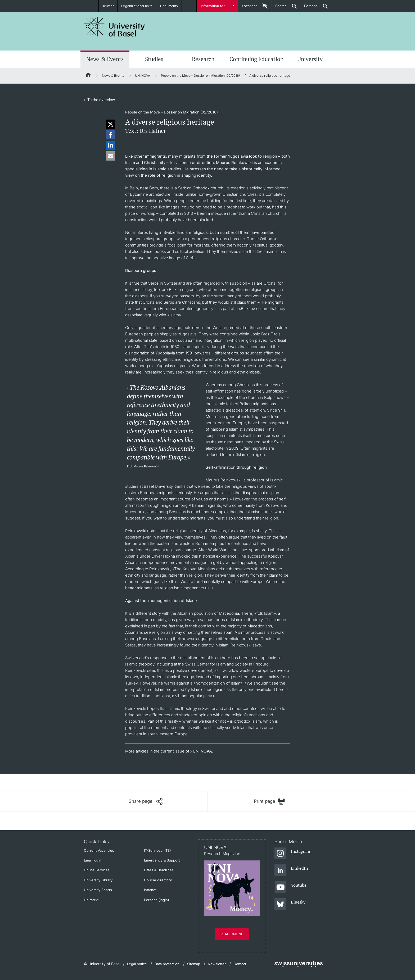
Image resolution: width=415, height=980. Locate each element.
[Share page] (146, 801)
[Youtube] (290, 887)
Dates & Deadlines (159, 870)
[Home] (88, 76)
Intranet (150, 890)
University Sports (98, 890)
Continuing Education (256, 59)
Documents (170, 6)
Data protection (167, 964)
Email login (93, 860)
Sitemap (194, 964)
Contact (240, 964)
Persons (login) (157, 900)
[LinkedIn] (291, 870)
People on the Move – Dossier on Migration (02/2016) (200, 76)
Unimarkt (91, 900)
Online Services (97, 870)
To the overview (101, 100)
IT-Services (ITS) (157, 850)
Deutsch (108, 6)
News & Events (105, 59)
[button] (110, 124)
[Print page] (269, 801)
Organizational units (138, 6)
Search (279, 8)
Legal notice (137, 964)
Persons (309, 8)
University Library (98, 880)
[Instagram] (292, 854)
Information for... (215, 6)
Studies (154, 59)
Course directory (158, 880)
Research (203, 59)
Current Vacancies (99, 850)
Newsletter (217, 964)
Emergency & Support (162, 860)
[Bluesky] (290, 904)
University (310, 59)
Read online (232, 934)
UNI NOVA (143, 76)
